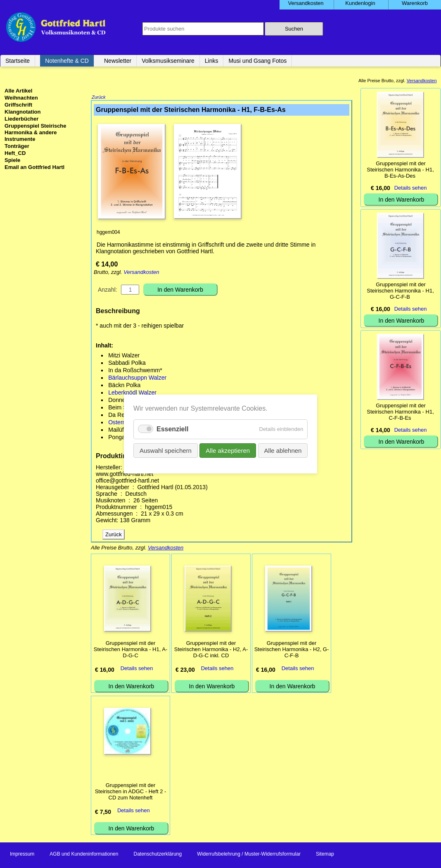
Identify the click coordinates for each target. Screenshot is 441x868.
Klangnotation (23, 112)
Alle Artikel (18, 91)
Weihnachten (21, 98)
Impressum (22, 855)
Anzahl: (108, 290)
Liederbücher (21, 119)
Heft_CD (15, 153)
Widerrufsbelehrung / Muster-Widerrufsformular (249, 855)
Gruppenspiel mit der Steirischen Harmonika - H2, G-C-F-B (292, 650)
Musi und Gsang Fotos (257, 61)
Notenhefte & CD (67, 61)
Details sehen (137, 669)
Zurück (99, 98)
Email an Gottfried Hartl (34, 167)
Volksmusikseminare (168, 61)
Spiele (12, 160)
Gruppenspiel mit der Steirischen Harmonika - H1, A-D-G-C (130, 650)
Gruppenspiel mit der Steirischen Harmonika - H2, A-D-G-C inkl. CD (211, 650)
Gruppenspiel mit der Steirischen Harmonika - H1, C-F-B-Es (400, 412)
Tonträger (17, 146)
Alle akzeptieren (228, 451)
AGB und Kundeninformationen (84, 855)
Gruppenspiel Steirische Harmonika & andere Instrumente (36, 132)
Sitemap (325, 855)
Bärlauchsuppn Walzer (137, 378)
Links (212, 61)
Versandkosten (141, 273)
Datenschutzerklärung (158, 855)
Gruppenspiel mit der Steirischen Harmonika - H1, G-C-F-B (400, 291)
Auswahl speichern (166, 451)
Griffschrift (18, 105)
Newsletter (118, 61)
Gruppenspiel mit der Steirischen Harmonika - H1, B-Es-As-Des (400, 170)
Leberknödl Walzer (132, 393)
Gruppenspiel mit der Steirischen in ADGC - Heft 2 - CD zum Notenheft (131, 792)
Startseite (18, 61)
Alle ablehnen (283, 451)
